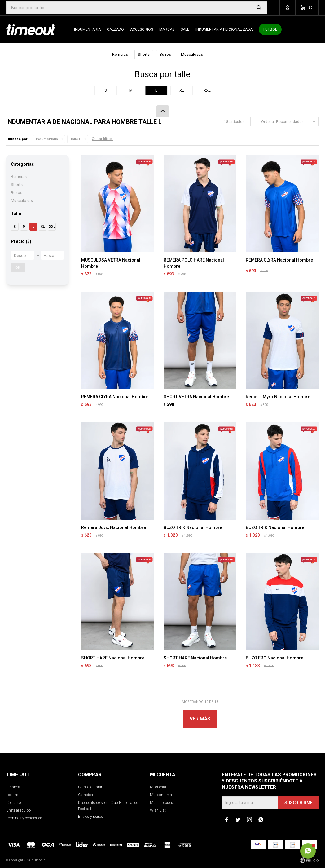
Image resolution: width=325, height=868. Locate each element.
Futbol (270, 29)
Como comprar (90, 787)
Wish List (158, 810)
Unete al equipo (18, 810)
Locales (12, 795)
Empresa (13, 787)
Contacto (13, 803)
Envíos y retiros (91, 817)
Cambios (86, 795)
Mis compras (161, 795)
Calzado (115, 29)
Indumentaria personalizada (224, 29)
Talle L (76, 139)
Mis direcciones (163, 803)
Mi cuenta (158, 787)
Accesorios (142, 29)
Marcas (167, 29)
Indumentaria (87, 29)
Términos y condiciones (25, 818)
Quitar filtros (102, 139)
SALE (185, 29)
